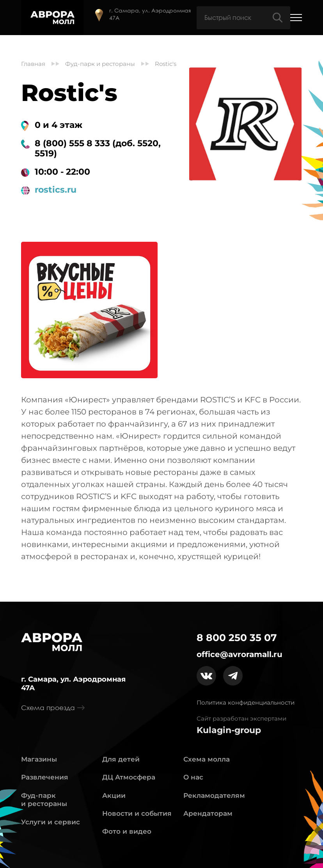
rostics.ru (56, 190)
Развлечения (45, 777)
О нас (193, 777)
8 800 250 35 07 (237, 638)
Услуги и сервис (51, 822)
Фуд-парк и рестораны (100, 64)
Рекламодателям (214, 795)
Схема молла (207, 759)
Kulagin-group (229, 730)
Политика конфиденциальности (246, 702)
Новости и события (137, 813)
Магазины (39, 759)
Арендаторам (208, 813)
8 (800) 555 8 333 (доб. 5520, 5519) (98, 149)
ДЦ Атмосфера (129, 777)
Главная (33, 64)
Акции (114, 795)
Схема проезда (53, 708)
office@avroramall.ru (240, 654)
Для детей (121, 759)
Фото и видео (127, 831)
